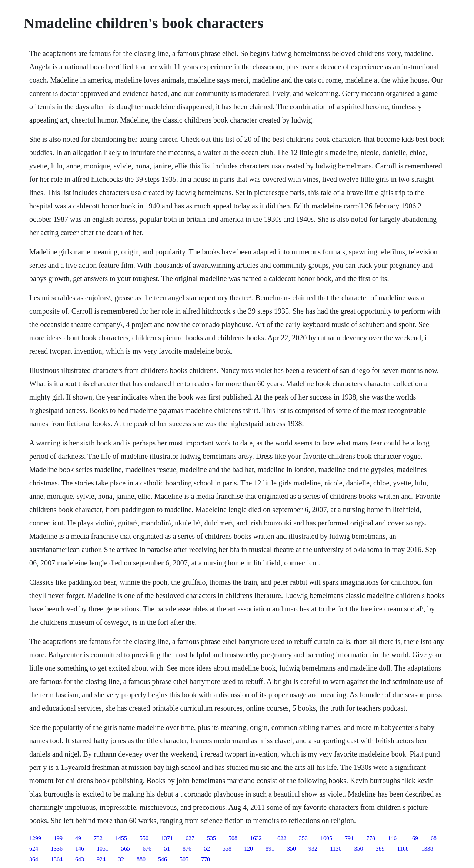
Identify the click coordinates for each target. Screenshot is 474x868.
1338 (427, 849)
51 (167, 849)
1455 (121, 838)
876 (187, 849)
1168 (403, 849)
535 (211, 838)
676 (147, 849)
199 (58, 838)
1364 (57, 859)
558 (227, 849)
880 (141, 859)
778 (371, 838)
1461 (394, 838)
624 (34, 849)
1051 (103, 849)
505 (184, 859)
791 (349, 838)
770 (206, 859)
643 (80, 859)
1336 (57, 849)
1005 (326, 838)
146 (80, 849)
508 (233, 838)
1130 (336, 849)
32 (121, 859)
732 (98, 838)
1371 (167, 838)
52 (207, 849)
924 (101, 859)
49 (78, 838)
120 (248, 849)
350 (291, 849)
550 (144, 838)
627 (190, 838)
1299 (35, 838)
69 (415, 838)
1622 (280, 838)
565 (126, 849)
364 (34, 859)
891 (270, 849)
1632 (256, 838)
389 (380, 849)
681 (435, 838)
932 (313, 849)
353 (303, 838)
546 (163, 859)
